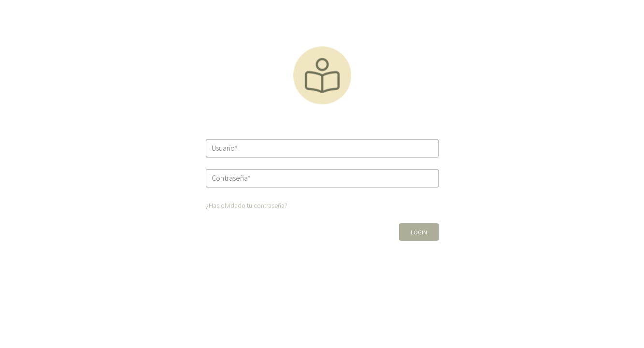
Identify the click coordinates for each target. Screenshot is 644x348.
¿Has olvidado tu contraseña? (247, 205)
